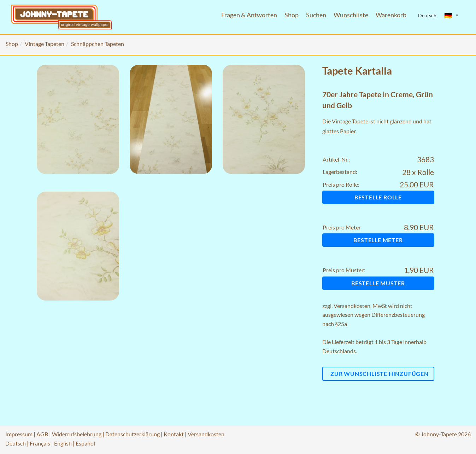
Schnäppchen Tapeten (98, 44)
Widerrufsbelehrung (77, 434)
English (63, 443)
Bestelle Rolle (378, 197)
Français (40, 443)
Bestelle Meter (378, 240)
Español (85, 443)
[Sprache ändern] (452, 16)
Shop (292, 15)
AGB (42, 434)
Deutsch (16, 443)
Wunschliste (351, 15)
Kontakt (174, 434)
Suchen (316, 15)
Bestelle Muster (378, 283)
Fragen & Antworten (249, 15)
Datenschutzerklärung (133, 434)
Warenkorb (391, 15)
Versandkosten (352, 306)
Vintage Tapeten (45, 44)
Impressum (19, 434)
